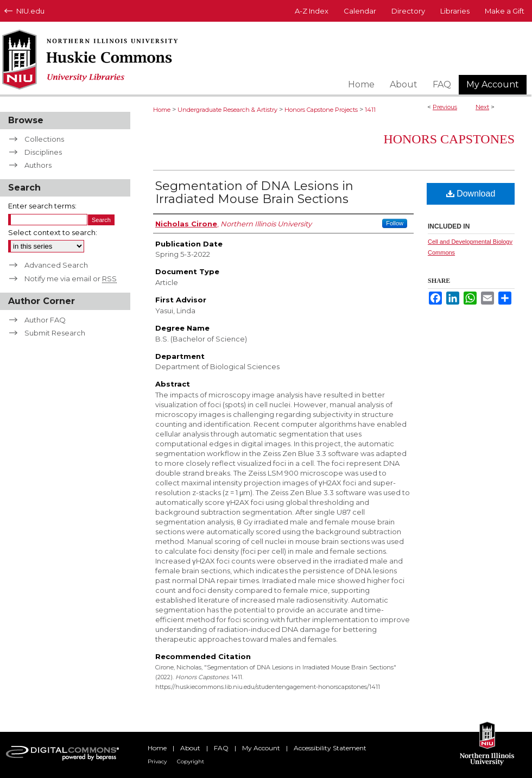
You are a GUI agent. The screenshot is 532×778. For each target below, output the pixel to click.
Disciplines (43, 152)
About (190, 748)
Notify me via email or (71, 279)
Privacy (157, 761)
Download (471, 194)
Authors (38, 165)
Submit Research (55, 333)
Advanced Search (56, 265)
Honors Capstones (449, 139)
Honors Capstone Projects (321, 110)
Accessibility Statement (330, 748)
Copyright (191, 761)
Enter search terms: (42, 206)
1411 (370, 110)
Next (482, 107)
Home (162, 110)
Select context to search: (53, 232)
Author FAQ (45, 320)
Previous (445, 107)
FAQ (221, 748)
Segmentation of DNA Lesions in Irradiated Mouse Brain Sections (254, 192)
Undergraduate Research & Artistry (227, 110)
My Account (261, 748)
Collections (44, 139)
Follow (395, 223)
